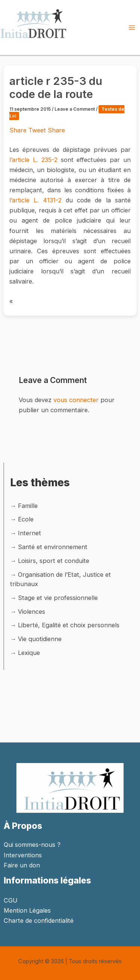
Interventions (23, 855)
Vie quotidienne (40, 639)
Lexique (29, 653)
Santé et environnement (53, 547)
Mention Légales (27, 910)
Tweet (38, 130)
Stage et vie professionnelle (58, 598)
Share (19, 130)
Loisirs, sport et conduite (54, 561)
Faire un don (22, 865)
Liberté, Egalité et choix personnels (69, 625)
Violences (32, 612)
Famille (28, 506)
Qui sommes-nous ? (32, 845)
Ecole (26, 519)
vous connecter (76, 400)
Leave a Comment (75, 109)
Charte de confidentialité (39, 921)
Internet (29, 533)
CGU (11, 900)
